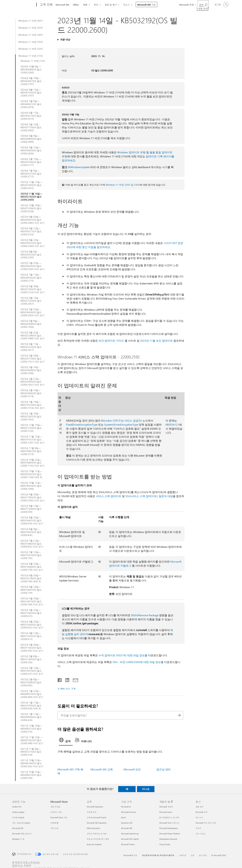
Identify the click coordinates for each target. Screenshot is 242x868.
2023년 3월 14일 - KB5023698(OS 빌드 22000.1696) (31, 370)
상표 (193, 855)
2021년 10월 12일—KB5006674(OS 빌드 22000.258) (31, 775)
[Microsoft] (24, 5)
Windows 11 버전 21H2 (31, 56)
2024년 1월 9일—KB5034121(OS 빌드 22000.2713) (31, 174)
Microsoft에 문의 (130, 855)
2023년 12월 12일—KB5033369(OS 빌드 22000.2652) (31, 185)
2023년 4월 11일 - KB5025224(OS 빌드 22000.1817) (31, 347)
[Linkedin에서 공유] (66, 679)
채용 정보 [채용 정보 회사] (200, 807)
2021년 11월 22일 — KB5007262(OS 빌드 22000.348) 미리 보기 (32, 740)
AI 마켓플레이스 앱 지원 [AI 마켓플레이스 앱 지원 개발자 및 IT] (169, 817)
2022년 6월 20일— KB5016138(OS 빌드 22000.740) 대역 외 (31, 578)
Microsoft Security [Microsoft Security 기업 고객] (128, 812)
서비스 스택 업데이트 (109, 496)
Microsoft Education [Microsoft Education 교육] (95, 807)
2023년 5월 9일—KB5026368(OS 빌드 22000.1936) (31, 324)
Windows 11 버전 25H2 (31, 28)
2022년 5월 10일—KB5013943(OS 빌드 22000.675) (31, 613)
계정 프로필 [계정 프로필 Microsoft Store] (55, 807)
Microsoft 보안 (132, 769)
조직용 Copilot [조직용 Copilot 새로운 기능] (18, 817)
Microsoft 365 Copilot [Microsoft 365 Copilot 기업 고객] (130, 839)
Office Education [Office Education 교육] (93, 828)
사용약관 (183, 855)
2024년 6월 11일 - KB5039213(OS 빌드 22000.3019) (31, 116)
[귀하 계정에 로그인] (221, 5)
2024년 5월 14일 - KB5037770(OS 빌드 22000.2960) (31, 127)
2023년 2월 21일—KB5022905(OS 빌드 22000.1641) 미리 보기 (33, 382)
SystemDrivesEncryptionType (121, 424)
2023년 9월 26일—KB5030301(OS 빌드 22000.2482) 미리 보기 (33, 220)
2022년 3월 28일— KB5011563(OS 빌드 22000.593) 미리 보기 (32, 648)
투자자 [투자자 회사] (198, 828)
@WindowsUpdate (79, 167)
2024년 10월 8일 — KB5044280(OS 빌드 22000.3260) (31, 70)
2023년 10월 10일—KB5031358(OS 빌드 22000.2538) (31, 208)
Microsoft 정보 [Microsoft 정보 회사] (202, 812)
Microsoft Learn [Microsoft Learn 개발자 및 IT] (166, 812)
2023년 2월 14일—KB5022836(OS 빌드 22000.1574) (31, 393)
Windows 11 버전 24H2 (31, 35)
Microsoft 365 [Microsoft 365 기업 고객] (127, 828)
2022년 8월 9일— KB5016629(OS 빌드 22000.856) (31, 532)
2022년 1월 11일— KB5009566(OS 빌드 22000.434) (31, 717)
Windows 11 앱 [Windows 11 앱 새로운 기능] (18, 839)
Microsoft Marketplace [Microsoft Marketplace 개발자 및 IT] (169, 828)
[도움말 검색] (203, 4)
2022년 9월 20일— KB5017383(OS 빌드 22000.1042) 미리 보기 (33, 497)
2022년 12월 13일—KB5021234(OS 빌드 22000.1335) (31, 428)
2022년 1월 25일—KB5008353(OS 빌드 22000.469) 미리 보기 (32, 694)
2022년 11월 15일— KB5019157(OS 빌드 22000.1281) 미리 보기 (33, 440)
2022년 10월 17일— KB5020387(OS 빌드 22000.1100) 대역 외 (31, 474)
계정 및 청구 (111, 5)
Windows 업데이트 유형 (131, 152)
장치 (96, 5)
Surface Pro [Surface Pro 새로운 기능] (17, 807)
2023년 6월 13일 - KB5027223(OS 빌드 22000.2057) (31, 301)
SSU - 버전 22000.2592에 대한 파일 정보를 (138, 662)
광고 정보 (203, 855)
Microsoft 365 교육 (102, 769)
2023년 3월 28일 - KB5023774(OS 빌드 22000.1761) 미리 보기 (33, 359)
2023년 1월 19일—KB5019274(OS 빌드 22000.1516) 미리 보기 (33, 405)
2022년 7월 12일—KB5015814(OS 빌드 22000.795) (31, 555)
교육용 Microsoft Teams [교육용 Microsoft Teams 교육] (97, 817)
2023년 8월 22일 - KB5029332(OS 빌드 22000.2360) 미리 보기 (33, 243)
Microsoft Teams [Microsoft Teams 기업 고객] (128, 844)
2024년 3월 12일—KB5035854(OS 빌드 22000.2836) (31, 150)
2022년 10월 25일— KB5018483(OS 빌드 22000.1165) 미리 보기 (33, 463)
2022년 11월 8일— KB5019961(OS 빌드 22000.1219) (31, 451)
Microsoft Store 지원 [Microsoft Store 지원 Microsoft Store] (59, 817)
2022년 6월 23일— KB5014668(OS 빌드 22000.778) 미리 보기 (32, 567)
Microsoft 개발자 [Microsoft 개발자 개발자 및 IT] (166, 807)
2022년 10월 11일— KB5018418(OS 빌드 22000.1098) (31, 486)
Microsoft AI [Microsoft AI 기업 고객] (126, 807)
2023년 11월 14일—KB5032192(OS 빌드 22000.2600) (31, 197)
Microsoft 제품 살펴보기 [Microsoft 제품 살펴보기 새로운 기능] (22, 834)
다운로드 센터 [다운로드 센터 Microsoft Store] (56, 812)
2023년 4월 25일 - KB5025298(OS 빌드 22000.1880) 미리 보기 (33, 336)
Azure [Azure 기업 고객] (123, 817)
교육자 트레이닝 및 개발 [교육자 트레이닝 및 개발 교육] (97, 834)
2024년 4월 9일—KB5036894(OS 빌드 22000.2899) (31, 139)
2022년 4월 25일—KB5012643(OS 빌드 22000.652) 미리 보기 (32, 625)
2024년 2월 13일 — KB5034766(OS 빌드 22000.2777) (31, 162)
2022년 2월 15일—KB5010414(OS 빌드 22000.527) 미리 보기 (32, 671)
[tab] (66, 741)
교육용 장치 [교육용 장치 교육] (92, 812)
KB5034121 (172, 424)
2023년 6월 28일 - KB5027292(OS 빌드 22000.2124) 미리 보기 (33, 289)
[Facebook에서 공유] (60, 679)
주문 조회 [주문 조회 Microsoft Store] (54, 828)
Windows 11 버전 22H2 (31, 49)
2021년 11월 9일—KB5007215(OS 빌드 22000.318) (31, 752)
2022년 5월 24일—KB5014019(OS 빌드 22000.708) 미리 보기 (32, 601)
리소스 (126, 5)
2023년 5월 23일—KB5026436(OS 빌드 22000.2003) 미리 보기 (33, 312)
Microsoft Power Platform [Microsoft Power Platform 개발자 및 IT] (170, 834)
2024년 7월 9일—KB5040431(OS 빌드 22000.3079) (31, 104)
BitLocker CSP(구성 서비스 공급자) (122, 420)
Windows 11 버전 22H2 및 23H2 (123, 185)
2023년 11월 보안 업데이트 (156, 341)
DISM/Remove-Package (145, 615)
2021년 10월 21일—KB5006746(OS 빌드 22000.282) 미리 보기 (32, 763)
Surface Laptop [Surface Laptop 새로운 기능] (18, 812)
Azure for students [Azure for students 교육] (94, 844)
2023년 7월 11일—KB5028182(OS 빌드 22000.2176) (31, 278)
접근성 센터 (164, 769)
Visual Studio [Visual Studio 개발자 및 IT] (165, 844)
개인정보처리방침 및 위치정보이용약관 (158, 855)
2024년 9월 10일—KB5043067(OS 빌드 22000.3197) (31, 81)
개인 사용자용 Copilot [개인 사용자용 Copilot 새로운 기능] (21, 823)
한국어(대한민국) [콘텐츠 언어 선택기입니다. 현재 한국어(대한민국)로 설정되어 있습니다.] (24, 854)
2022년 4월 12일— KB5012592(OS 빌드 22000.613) (31, 636)
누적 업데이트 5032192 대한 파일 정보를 (123, 655)
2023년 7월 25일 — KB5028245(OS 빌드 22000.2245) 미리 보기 (33, 266)
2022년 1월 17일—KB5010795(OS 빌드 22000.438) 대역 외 (31, 706)
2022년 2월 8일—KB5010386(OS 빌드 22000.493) (31, 682)
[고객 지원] (46, 5)
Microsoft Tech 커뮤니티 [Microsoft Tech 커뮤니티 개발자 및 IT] (169, 823)
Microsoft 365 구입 (146, 5)
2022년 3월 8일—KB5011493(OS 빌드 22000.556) (31, 659)
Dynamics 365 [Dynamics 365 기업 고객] (127, 823)
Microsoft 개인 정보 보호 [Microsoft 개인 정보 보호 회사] (206, 823)
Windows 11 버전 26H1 (31, 21)
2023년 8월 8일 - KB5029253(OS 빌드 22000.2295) (31, 255)
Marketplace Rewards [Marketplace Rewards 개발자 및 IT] (168, 839)
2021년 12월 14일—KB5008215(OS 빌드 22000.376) (31, 729)
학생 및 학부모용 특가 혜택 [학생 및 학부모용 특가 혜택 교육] (98, 839)
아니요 (146, 789)
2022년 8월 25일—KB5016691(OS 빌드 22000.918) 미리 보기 (32, 520)
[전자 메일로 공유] (74, 679)
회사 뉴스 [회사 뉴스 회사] (200, 817)
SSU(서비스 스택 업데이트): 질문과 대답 (149, 496)
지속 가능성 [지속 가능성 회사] (200, 834)
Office (76, 5)
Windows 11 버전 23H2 (31, 42)
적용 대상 (65, 39)
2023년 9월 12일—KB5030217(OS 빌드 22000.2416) (31, 231)
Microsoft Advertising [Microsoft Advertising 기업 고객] (130, 834)
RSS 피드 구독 (68, 689)
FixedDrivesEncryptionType (82, 424)
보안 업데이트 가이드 (111, 341)
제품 (85, 5)
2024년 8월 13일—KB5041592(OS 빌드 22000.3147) (31, 93)
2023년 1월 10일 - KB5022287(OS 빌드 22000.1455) (31, 416)
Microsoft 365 (62, 5)
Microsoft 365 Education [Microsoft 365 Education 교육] (97, 823)
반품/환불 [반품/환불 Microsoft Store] (54, 823)
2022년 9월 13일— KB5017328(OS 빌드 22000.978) (31, 509)
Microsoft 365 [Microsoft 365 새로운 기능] (18, 828)
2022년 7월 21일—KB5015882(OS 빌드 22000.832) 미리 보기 (32, 544)
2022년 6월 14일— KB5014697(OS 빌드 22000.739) (31, 590)
